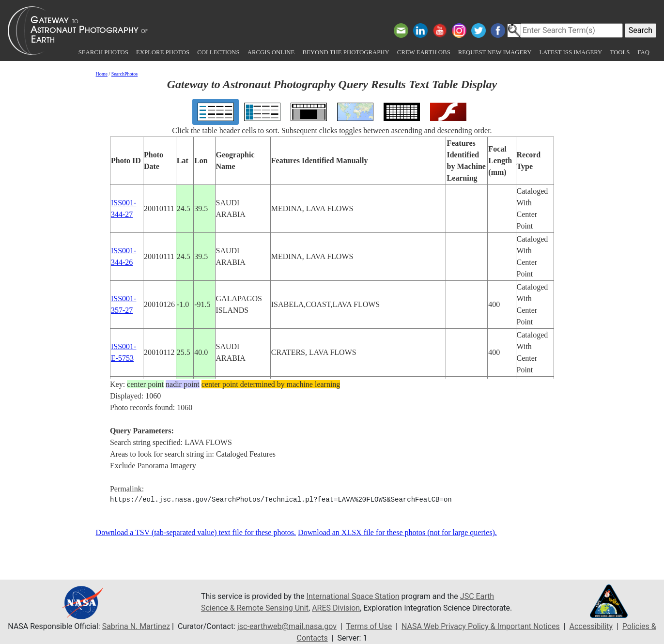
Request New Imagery (495, 52)
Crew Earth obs (424, 52)
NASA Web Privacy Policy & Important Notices (481, 626)
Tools (620, 52)
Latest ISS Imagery (571, 52)
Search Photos (103, 52)
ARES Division (336, 608)
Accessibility (591, 626)
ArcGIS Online (271, 52)
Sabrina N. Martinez (136, 626)
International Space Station (353, 596)
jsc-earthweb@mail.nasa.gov (287, 626)
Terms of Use (369, 626)
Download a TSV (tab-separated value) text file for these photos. (196, 532)
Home (102, 74)
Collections (218, 52)
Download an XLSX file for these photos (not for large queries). (397, 532)
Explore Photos (163, 52)
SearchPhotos (124, 74)
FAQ (643, 52)
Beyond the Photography (346, 52)
